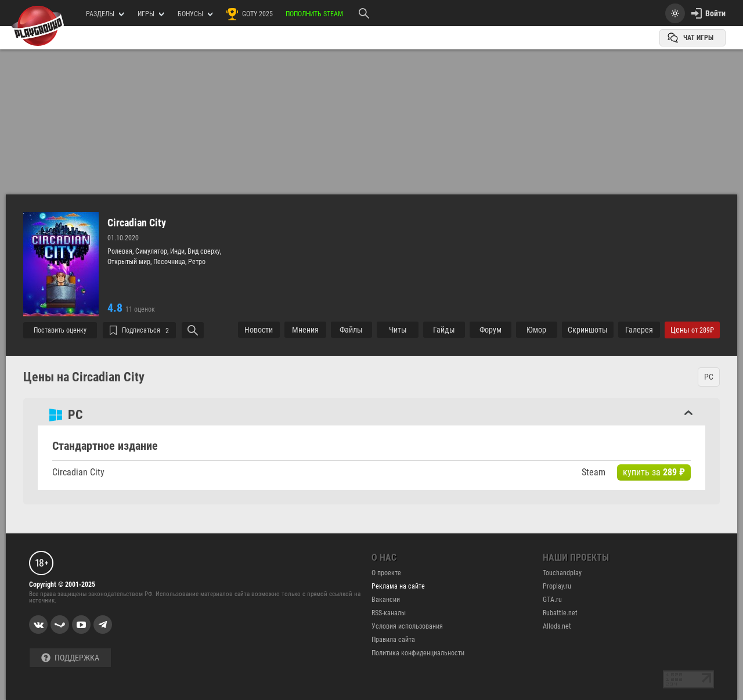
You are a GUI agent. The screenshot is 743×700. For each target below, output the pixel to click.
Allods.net (557, 626)
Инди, (179, 251)
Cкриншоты (588, 330)
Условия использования (407, 626)
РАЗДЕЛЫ (105, 14)
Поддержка (70, 658)
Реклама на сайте (398, 586)
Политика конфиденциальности (418, 653)
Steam (594, 472)
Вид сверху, (204, 251)
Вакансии (386, 600)
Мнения (305, 330)
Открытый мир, (130, 262)
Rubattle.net (560, 613)
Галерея (639, 330)
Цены (692, 330)
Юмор (536, 330)
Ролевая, (121, 251)
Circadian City (137, 223)
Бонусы (195, 14)
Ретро (197, 262)
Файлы (351, 330)
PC (709, 377)
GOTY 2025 (249, 14)
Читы (398, 330)
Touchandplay (562, 573)
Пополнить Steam (314, 14)
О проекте (386, 573)
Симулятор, (153, 251)
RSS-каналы (389, 613)
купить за (654, 472)
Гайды (444, 330)
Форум (490, 330)
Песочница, (171, 262)
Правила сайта (393, 640)
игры (151, 14)
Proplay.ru (557, 586)
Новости (259, 330)
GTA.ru (552, 600)
